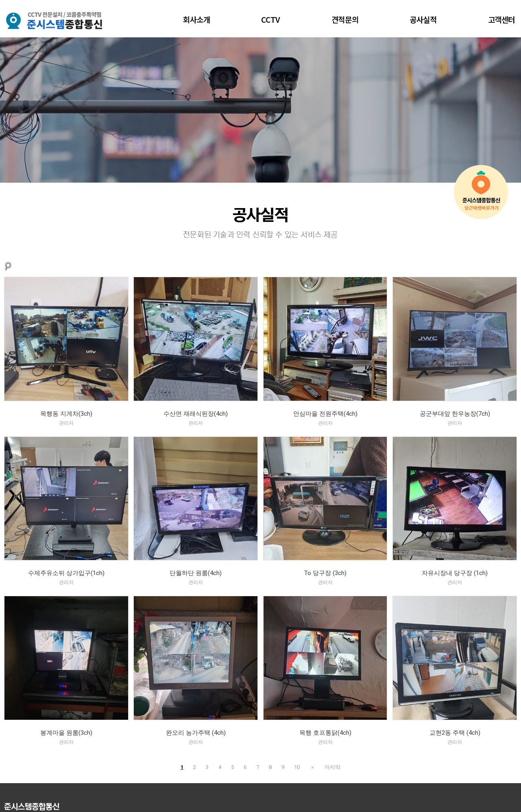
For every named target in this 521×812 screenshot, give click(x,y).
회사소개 (196, 19)
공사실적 (423, 19)
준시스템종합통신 (32, 807)
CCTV (270, 19)
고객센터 (501, 19)
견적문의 (345, 19)
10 (299, 767)
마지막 (331, 767)
